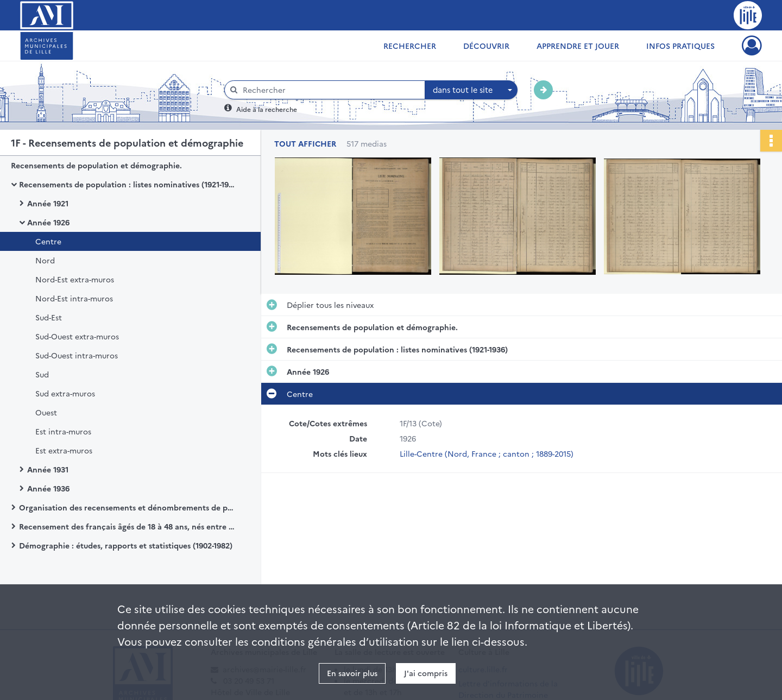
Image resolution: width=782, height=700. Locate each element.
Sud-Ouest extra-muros (77, 336)
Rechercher (410, 46)
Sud (42, 374)
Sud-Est (49, 317)
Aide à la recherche (267, 109)
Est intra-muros (63, 431)
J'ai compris (426, 673)
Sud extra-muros (65, 393)
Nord (45, 260)
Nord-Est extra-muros (75, 279)
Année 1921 (48, 203)
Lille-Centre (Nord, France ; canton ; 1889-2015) (487, 453)
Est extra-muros (64, 450)
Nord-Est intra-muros (74, 298)
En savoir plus (352, 673)
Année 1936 (48, 488)
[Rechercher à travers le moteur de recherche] (330, 90)
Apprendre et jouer (578, 46)
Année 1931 (48, 469)
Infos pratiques (680, 46)
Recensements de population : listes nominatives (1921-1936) (128, 184)
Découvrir (486, 46)
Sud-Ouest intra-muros (77, 355)
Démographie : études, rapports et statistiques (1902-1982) (126, 545)
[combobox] (471, 90)
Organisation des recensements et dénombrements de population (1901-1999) (128, 507)
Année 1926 (48, 222)
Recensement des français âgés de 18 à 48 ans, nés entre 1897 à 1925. (128, 526)
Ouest (46, 412)
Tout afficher (305, 144)
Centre (48, 241)
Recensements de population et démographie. (96, 165)
